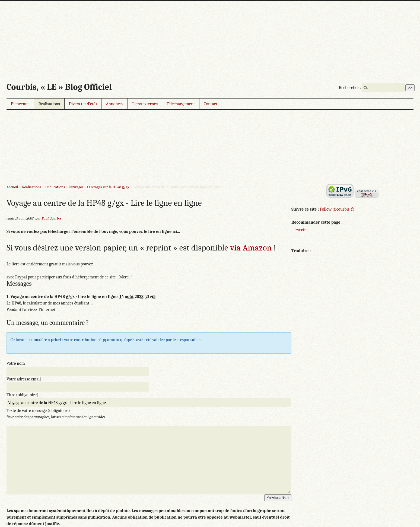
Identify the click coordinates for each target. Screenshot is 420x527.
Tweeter (301, 230)
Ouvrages (76, 187)
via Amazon (251, 248)
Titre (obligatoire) (22, 395)
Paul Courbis (52, 218)
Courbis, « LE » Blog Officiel (59, 87)
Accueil (12, 187)
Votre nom (16, 363)
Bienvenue (20, 104)
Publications (55, 187)
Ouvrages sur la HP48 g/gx (108, 187)
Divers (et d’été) (83, 104)
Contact (211, 104)
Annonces (114, 104)
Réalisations (49, 104)
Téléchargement (181, 104)
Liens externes (145, 104)
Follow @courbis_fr (337, 209)
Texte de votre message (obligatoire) (38, 411)
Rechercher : (350, 88)
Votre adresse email (24, 379)
